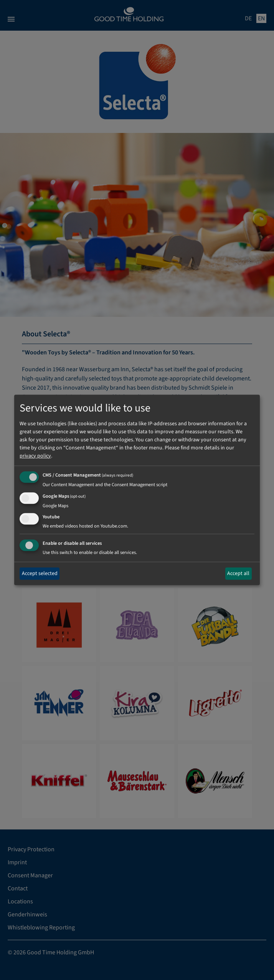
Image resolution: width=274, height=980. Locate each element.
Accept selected (40, 574)
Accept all (238, 574)
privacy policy (35, 456)
